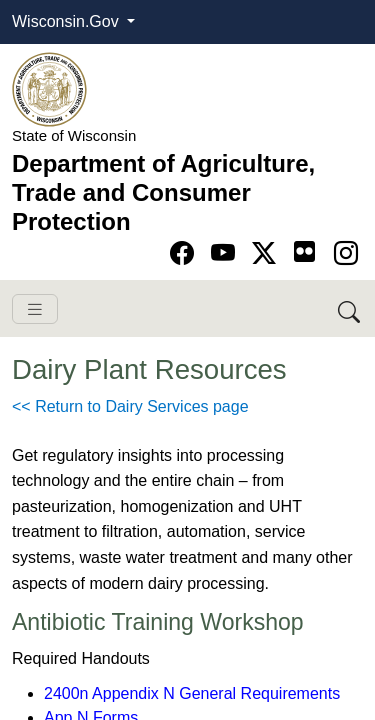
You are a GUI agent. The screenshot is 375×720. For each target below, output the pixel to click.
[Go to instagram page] (346, 253)
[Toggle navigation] (35, 309)
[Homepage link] (49, 88)
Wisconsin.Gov (67, 21)
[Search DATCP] (350, 308)
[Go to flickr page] (304, 251)
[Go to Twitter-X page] (267, 253)
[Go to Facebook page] (185, 253)
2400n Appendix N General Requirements (192, 693)
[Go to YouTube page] (226, 253)
